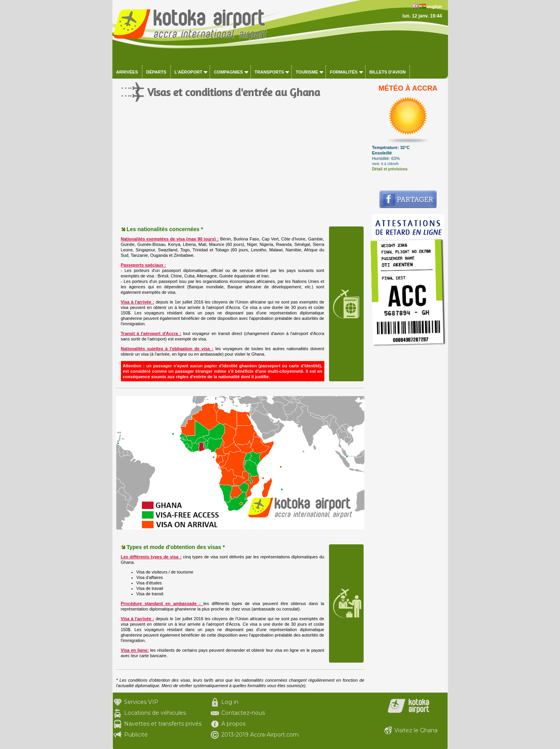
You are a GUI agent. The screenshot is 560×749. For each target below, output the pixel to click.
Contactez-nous (243, 713)
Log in (230, 702)
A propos (233, 724)
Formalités (344, 72)
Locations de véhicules (155, 713)
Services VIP (141, 702)
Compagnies (228, 72)
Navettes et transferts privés (163, 724)
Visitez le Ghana (416, 730)
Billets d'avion (388, 72)
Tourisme (307, 72)
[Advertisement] (240, 171)
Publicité (136, 735)
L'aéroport (189, 72)
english (435, 7)
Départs (156, 72)
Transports (269, 72)
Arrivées (127, 72)
